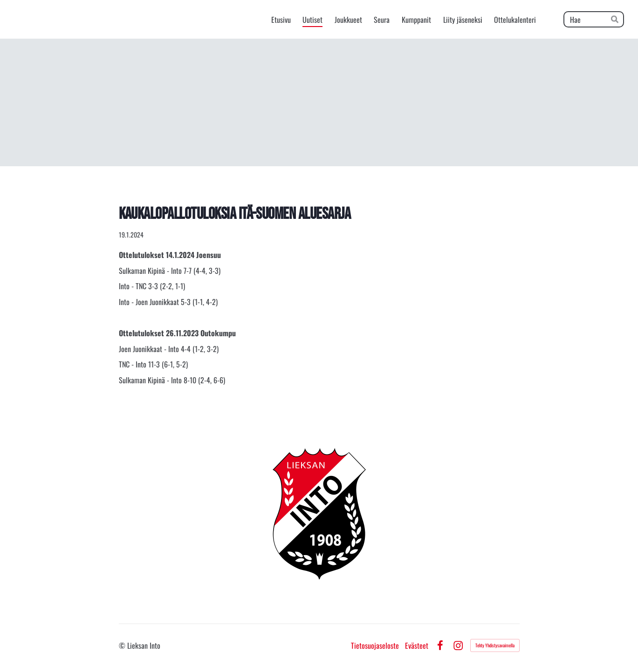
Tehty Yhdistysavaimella (495, 645)
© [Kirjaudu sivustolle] (123, 645)
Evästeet (417, 645)
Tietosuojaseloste (375, 645)
